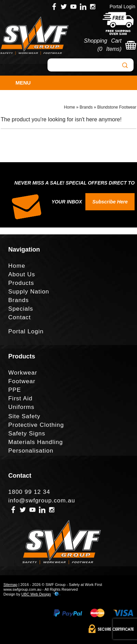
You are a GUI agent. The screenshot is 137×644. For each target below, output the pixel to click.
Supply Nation (29, 292)
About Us (22, 274)
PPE (15, 390)
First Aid (20, 398)
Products (21, 283)
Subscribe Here (110, 202)
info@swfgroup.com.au (42, 501)
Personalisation (31, 451)
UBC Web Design (36, 594)
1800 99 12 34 (29, 492)
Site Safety (24, 416)
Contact (20, 317)
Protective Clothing (36, 425)
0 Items (109, 49)
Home (70, 107)
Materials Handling (36, 442)
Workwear (23, 373)
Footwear (22, 381)
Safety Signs (27, 434)
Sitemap (10, 585)
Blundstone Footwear (117, 107)
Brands (86, 107)
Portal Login (122, 7)
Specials (21, 309)
